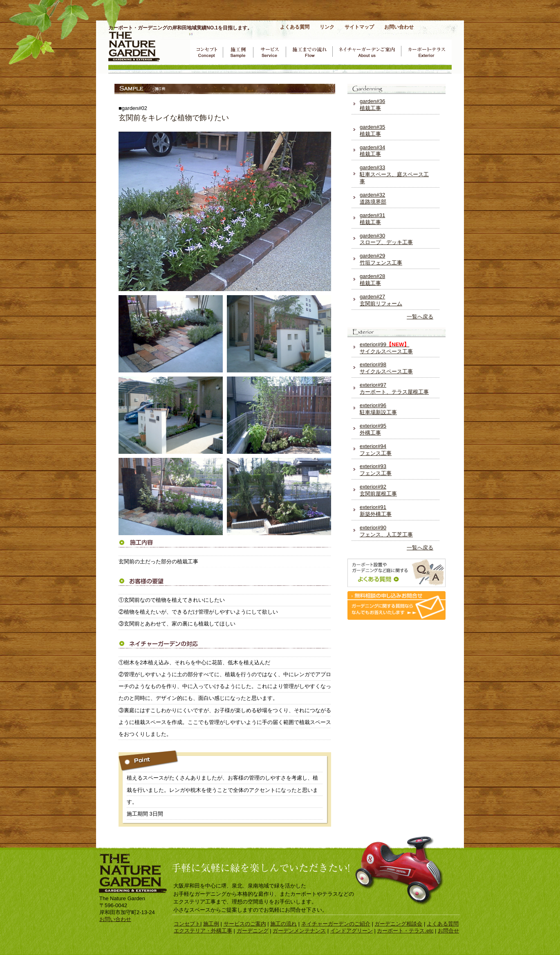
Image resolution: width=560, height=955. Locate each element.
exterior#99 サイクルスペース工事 (386, 348)
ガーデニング (253, 931)
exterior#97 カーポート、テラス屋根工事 (394, 388)
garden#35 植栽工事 (372, 130)
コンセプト (206, 52)
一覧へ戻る (420, 317)
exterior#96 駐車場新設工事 (378, 409)
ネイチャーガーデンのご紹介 (336, 924)
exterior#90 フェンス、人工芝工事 (386, 531)
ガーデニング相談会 (398, 924)
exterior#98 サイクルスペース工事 (386, 368)
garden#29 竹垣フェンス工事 (381, 259)
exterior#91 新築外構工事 (376, 511)
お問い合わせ (399, 27)
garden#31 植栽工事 (372, 219)
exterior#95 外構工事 (373, 429)
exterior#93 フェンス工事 (376, 470)
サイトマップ (359, 27)
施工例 (211, 924)
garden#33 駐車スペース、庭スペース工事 (394, 174)
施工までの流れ (309, 52)
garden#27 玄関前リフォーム (381, 300)
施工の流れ (283, 924)
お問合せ (448, 931)
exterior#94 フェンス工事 (376, 450)
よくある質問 (295, 27)
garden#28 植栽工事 (372, 280)
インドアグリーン (352, 931)
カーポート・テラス (426, 52)
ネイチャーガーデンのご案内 (367, 52)
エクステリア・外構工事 (203, 931)
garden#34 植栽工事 (372, 151)
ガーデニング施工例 (238, 52)
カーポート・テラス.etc (405, 931)
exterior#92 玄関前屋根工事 (378, 490)
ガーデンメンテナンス (299, 931)
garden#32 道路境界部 (373, 198)
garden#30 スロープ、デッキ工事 (386, 239)
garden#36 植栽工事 (372, 105)
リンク (327, 27)
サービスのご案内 (269, 52)
